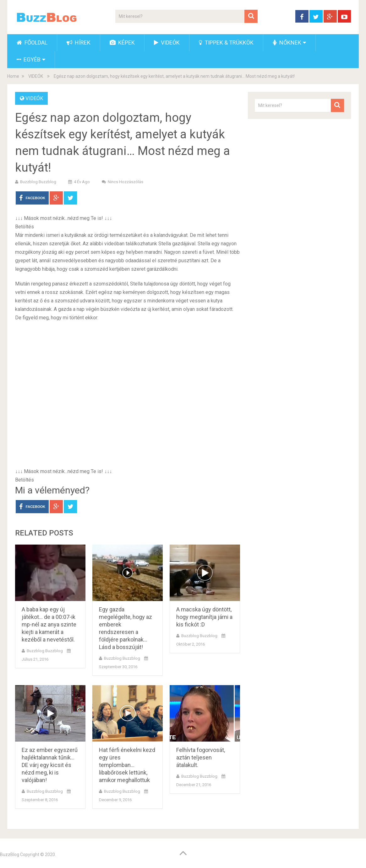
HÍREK (79, 43)
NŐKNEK (287, 43)
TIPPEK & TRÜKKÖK (226, 43)
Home (13, 76)
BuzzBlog (10, 855)
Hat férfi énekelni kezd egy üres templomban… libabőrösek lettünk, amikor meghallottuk (127, 765)
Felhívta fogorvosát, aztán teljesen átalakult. (201, 757)
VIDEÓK (167, 43)
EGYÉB (29, 59)
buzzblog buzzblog (38, 182)
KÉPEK (122, 43)
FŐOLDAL (32, 43)
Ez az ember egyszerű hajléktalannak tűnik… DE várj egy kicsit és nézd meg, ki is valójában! (50, 765)
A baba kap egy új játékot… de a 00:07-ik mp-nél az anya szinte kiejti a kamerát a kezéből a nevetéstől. (49, 624)
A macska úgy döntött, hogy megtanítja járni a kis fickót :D (204, 617)
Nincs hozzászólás (126, 182)
